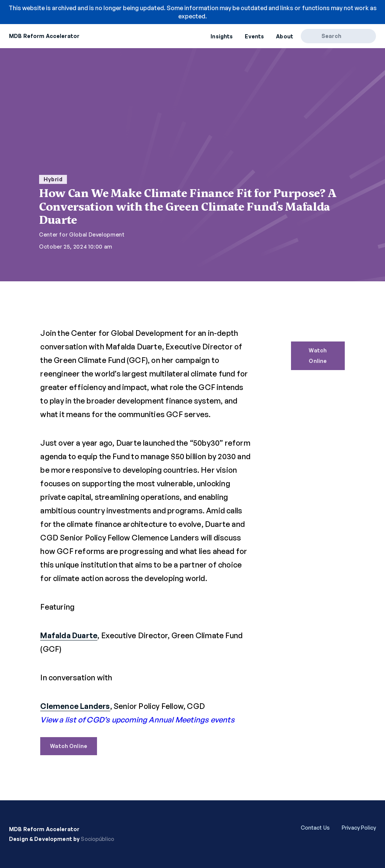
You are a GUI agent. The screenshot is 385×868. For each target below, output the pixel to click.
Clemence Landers (75, 706)
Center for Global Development (82, 234)
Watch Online (69, 746)
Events (254, 36)
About (285, 36)
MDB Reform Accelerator (44, 36)
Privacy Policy (359, 828)
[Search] (314, 36)
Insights (222, 36)
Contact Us (315, 828)
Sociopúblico (98, 839)
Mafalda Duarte (69, 635)
